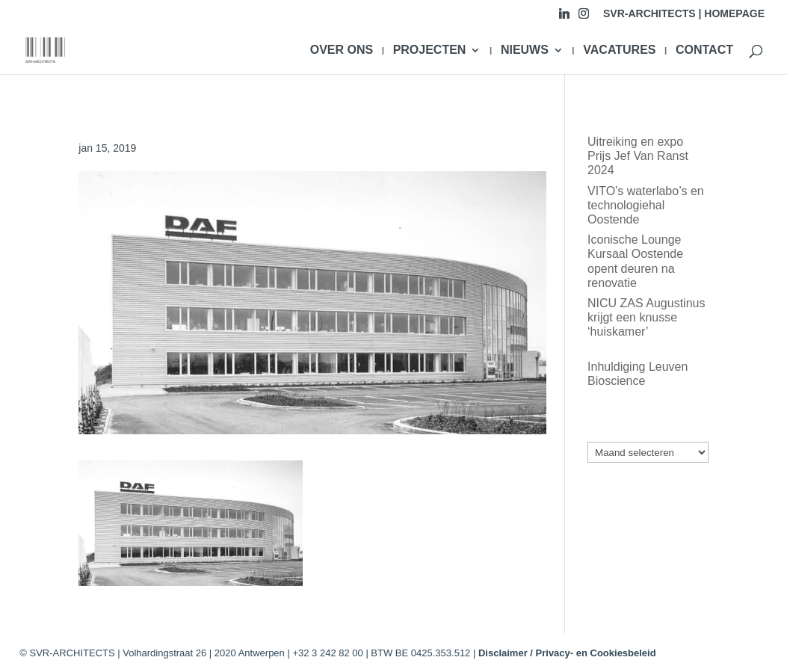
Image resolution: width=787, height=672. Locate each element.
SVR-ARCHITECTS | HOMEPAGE (684, 14)
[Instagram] (584, 18)
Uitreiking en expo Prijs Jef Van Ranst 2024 (638, 156)
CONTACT (704, 50)
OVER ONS (342, 50)
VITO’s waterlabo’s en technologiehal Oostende (646, 205)
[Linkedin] (564, 18)
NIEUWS (525, 50)
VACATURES (619, 50)
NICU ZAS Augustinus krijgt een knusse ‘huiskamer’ (646, 317)
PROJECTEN (430, 50)
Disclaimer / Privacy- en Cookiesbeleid (567, 653)
